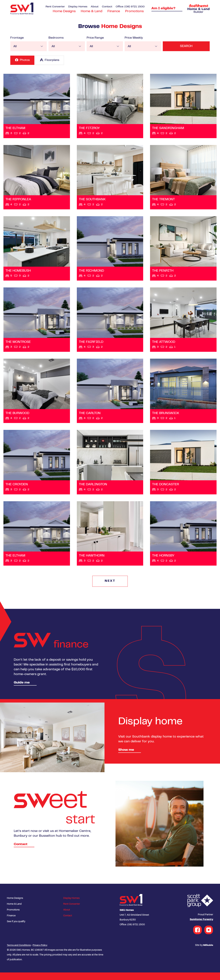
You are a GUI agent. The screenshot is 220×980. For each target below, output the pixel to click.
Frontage (17, 38)
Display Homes (78, 7)
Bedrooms (56, 38)
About (95, 7)
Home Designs (64, 11)
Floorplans (51, 60)
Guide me (22, 691)
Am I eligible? (163, 8)
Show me (126, 758)
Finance (114, 11)
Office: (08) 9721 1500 (130, 7)
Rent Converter (55, 7)
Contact (107, 7)
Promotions (134, 11)
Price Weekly (132, 38)
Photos (23, 60)
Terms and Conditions (19, 953)
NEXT (110, 589)
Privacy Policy (40, 953)
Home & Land (92, 11)
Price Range (94, 38)
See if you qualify (16, 930)
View (37, 106)
